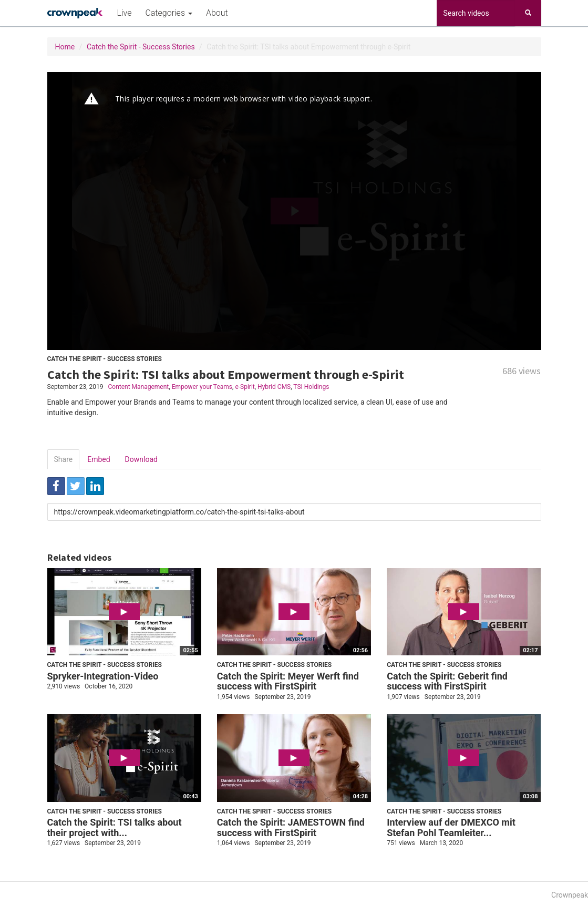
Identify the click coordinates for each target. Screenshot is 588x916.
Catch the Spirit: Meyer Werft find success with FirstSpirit (288, 681)
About (217, 13)
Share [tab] (64, 459)
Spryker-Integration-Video (103, 676)
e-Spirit (245, 387)
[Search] (528, 13)
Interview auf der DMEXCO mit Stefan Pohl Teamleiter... (451, 827)
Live (125, 13)
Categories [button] (168, 13)
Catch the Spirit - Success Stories (141, 47)
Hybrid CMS (274, 387)
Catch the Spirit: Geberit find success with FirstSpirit (447, 681)
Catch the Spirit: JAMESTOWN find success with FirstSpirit (291, 827)
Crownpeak (570, 895)
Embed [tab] (99, 459)
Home (65, 47)
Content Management (138, 387)
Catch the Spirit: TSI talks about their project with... (115, 827)
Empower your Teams (202, 387)
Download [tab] (141, 459)
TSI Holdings (311, 387)
